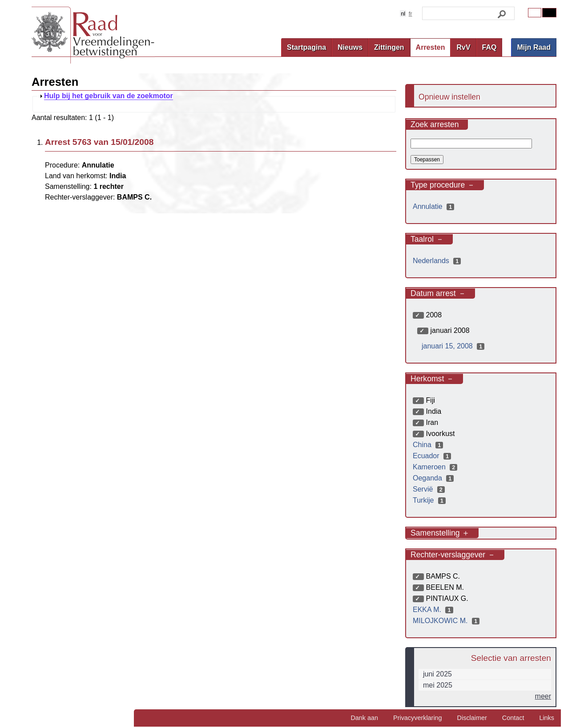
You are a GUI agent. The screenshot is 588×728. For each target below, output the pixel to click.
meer (543, 696)
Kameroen (436, 467)
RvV (463, 47)
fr (411, 14)
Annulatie (435, 206)
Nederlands (438, 261)
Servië (430, 489)
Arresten (431, 47)
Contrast (549, 13)
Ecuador (433, 456)
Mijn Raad (534, 47)
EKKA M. (434, 610)
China (429, 445)
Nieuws (350, 47)
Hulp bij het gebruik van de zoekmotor (109, 96)
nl (403, 14)
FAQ (489, 47)
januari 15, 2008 (454, 346)
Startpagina (306, 47)
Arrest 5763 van (99, 142)
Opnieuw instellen (449, 97)
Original (535, 13)
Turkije (430, 500)
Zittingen (389, 47)
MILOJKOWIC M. (447, 621)
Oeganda (434, 478)
